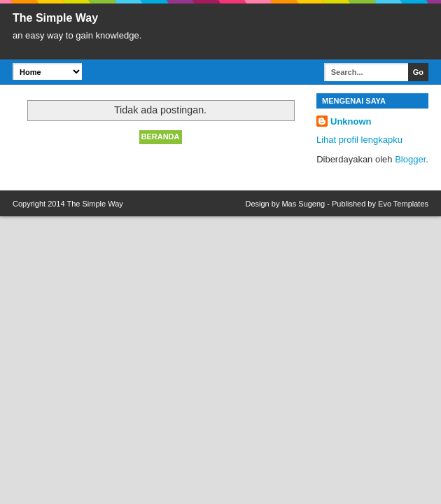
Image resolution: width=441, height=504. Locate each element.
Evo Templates (403, 204)
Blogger (410, 159)
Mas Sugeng (303, 204)
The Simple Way (94, 204)
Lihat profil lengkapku (359, 140)
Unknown (351, 121)
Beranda (161, 136)
